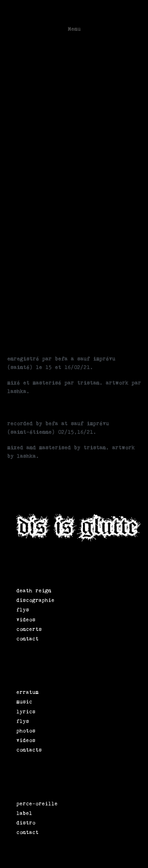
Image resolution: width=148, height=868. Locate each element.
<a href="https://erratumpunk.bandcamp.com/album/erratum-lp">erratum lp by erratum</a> (69, 198)
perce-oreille (37, 803)
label (24, 813)
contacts (29, 750)
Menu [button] (74, 29)
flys (23, 610)
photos (26, 731)
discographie (35, 600)
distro (26, 823)
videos (26, 619)
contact (27, 639)
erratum (27, 692)
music (24, 702)
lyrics (26, 711)
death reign (34, 590)
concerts (29, 629)
